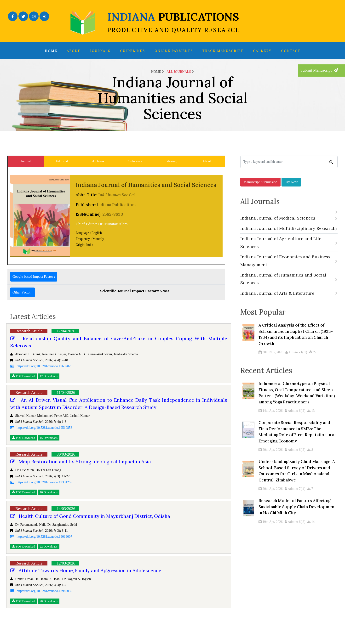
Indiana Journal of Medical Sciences (289, 223)
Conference (134, 161)
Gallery (262, 51)
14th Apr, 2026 (270, 419)
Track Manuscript (223, 51)
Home (51, 51)
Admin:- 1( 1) (296, 359)
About (74, 51)
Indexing (171, 161)
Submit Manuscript (319, 70)
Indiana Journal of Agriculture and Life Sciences (289, 247)
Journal (26, 161)
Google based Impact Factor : (34, 277)
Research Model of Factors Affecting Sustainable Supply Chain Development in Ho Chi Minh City (297, 515)
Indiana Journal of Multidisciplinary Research (289, 233)
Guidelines (132, 51)
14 (311, 530)
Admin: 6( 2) (295, 419)
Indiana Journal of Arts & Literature (289, 298)
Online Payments (174, 51)
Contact (291, 51)
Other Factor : (23, 292)
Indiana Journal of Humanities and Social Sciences (289, 284)
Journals (100, 51)
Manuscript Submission (260, 185)
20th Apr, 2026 (270, 458)
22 (313, 359)
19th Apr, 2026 (270, 530)
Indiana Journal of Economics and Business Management (289, 265)
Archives (98, 161)
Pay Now (291, 185)
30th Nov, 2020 (271, 359)
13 (311, 419)
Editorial (62, 161)
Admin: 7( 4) (295, 497)
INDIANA (174, 22)
